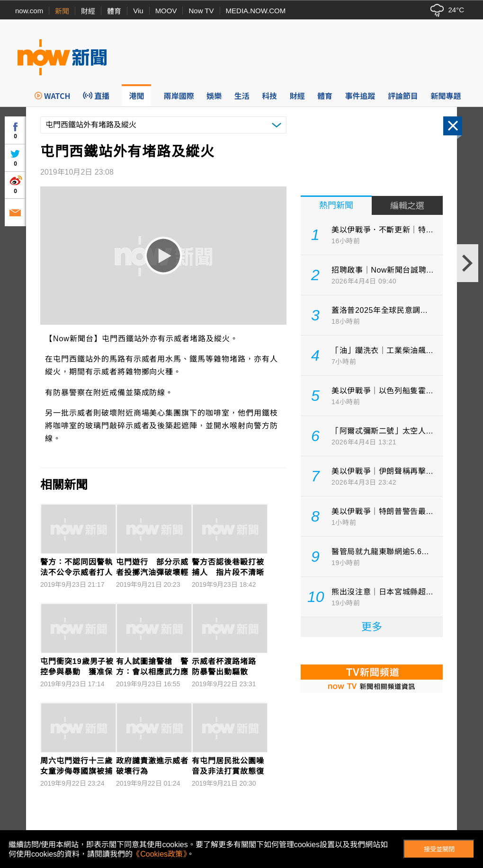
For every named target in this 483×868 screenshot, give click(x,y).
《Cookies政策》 (160, 854)
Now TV (201, 11)
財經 (88, 11)
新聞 (62, 11)
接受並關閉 (439, 849)
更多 (372, 627)
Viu (138, 11)
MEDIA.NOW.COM (256, 11)
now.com (29, 11)
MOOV (166, 11)
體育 (114, 11)
